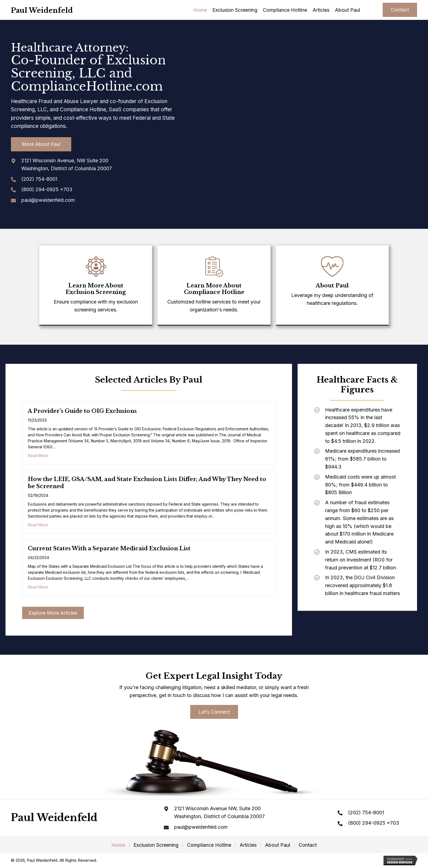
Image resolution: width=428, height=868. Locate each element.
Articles (248, 845)
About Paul (278, 845)
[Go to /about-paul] (332, 283)
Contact (308, 845)
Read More (38, 456)
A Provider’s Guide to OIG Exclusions (82, 411)
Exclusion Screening (156, 845)
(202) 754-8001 (39, 179)
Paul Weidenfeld (42, 10)
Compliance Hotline (209, 845)
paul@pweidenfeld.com (48, 200)
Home (118, 845)
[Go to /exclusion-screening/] (96, 286)
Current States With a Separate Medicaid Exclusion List (109, 548)
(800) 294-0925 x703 (47, 189)
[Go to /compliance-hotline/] (214, 286)
